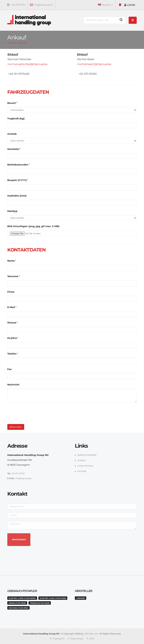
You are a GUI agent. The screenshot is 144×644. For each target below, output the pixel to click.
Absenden (16, 427)
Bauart (12, 103)
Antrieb (12, 134)
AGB (93, 639)
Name (11, 261)
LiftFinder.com (91, 634)
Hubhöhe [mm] (17, 196)
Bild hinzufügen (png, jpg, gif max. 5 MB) (33, 226)
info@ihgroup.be (42, 5)
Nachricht (13, 385)
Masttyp (12, 211)
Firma (11, 292)
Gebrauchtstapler (88, 455)
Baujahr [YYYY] (17, 180)
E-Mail (11, 307)
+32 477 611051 (16, 5)
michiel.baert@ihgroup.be (94, 64)
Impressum (58, 639)
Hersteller (13, 149)
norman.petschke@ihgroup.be (27, 64)
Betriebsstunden (18, 165)
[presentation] (36, 413)
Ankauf (22, 43)
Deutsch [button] (105, 5)
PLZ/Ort (12, 338)
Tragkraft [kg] (16, 119)
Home (11, 43)
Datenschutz (77, 639)
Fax (10, 369)
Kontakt (82, 471)
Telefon (12, 354)
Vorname (13, 276)
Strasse (12, 323)
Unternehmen (86, 466)
